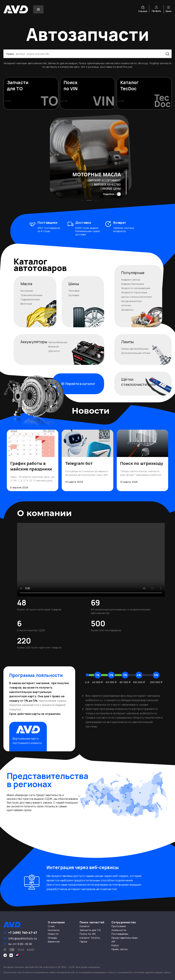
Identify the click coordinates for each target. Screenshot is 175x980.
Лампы (127, 342)
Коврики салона (130, 280)
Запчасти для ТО (90, 930)
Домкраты (127, 310)
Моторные (27, 291)
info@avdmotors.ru (22, 938)
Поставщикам (120, 934)
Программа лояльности (119, 928)
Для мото (54, 351)
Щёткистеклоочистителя (138, 382)
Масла (26, 284)
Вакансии (54, 942)
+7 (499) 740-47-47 (23, 933)
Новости (53, 934)
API (113, 942)
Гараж (84, 942)
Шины (74, 284)
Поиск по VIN (88, 934)
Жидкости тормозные (134, 292)
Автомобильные (58, 342)
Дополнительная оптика (136, 353)
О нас (52, 926)
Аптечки (126, 305)
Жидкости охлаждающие (136, 288)
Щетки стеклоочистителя (136, 297)
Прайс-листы (119, 949)
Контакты (54, 930)
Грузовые (74, 295)
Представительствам (124, 938)
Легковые (74, 291)
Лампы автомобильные (135, 349)
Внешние (54, 346)
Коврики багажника (133, 284)
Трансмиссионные (32, 295)
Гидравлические (30, 299)
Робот (115, 945)
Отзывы (52, 938)
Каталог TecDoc (90, 938)
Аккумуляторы (34, 342)
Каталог (85, 926)
